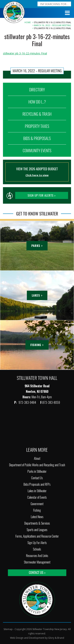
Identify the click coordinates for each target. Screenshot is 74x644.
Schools (37, 549)
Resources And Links (37, 556)
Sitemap (8, 629)
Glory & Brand (56, 638)
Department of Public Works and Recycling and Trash (37, 465)
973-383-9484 (28, 403)
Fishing (37, 510)
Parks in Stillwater (37, 471)
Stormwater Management (37, 562)
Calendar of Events (37, 497)
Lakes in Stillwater (37, 491)
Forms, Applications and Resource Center (37, 536)
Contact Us (37, 478)
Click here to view (37, 175)
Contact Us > (37, 573)
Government (37, 504)
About (37, 458)
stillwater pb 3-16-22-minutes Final (25, 53)
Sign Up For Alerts (37, 543)
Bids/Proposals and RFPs (37, 484)
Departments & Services (37, 523)
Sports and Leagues (37, 530)
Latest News (37, 517)
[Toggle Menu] (67, 13)
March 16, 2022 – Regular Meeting (52, 25)
